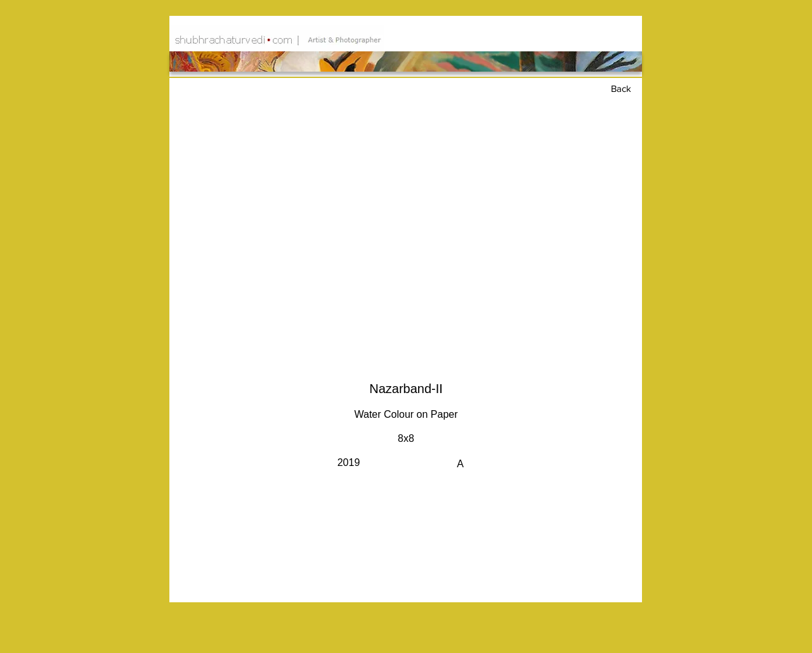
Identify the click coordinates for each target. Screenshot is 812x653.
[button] (406, 231)
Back (621, 88)
